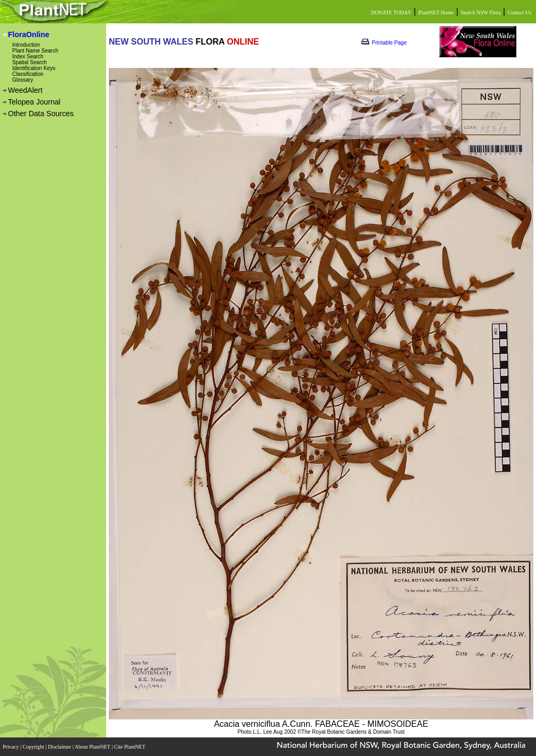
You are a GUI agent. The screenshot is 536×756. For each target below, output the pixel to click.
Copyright (34, 747)
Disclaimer (60, 747)
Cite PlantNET (130, 747)
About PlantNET (93, 747)
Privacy (11, 747)
